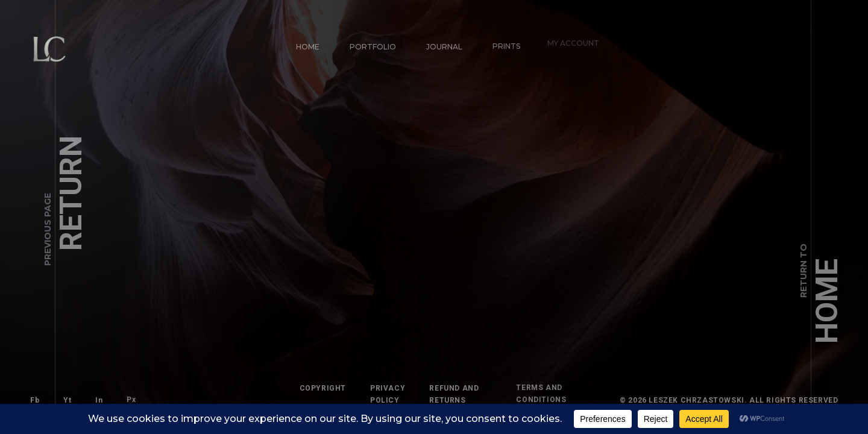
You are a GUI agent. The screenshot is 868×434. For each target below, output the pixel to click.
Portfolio (372, 46)
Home (308, 47)
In (93, 395)
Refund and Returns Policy (448, 395)
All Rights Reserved (804, 400)
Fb (35, 400)
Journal (439, 41)
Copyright (323, 388)
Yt (66, 399)
